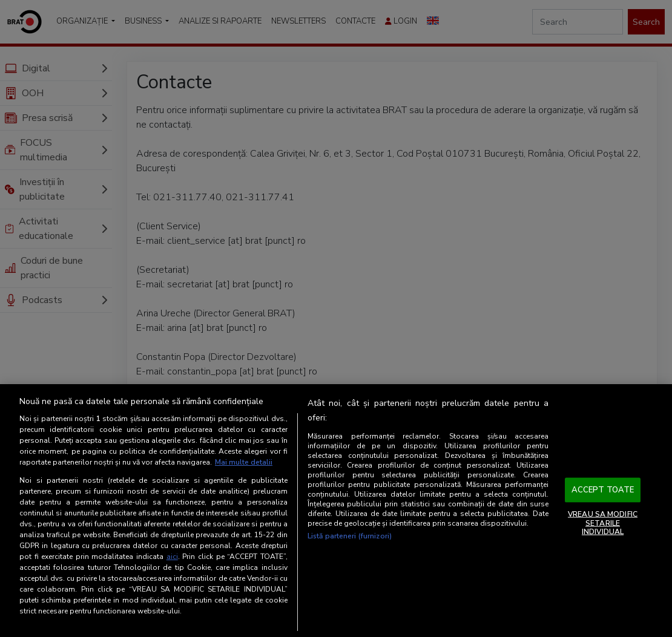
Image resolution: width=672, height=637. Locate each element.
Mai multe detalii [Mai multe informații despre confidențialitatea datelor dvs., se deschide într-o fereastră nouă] (244, 462)
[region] (336, 511)
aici (172, 557)
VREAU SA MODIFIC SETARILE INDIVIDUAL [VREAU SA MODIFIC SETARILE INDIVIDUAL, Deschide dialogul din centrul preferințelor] (603, 523)
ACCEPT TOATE (603, 489)
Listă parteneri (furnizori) (350, 536)
